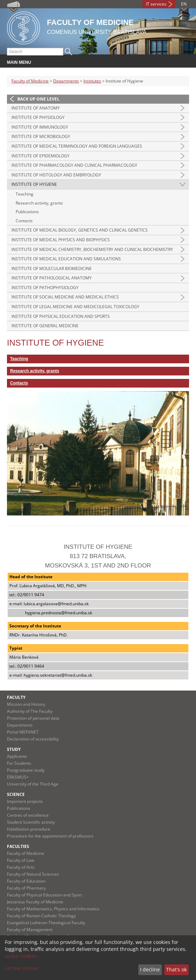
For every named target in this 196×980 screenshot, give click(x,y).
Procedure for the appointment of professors (50, 836)
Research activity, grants (39, 203)
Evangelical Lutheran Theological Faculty (46, 923)
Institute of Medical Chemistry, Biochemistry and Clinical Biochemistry (92, 249)
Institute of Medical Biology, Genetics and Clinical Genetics (80, 230)
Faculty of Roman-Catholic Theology (41, 916)
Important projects (25, 801)
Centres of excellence (28, 815)
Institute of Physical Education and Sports (61, 316)
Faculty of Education (26, 881)
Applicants (17, 756)
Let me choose (22, 968)
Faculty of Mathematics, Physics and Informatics (53, 909)
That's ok (176, 969)
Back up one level (38, 99)
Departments (66, 81)
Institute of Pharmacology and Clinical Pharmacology (74, 165)
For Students (19, 763)
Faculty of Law (21, 860)
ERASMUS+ (18, 777)
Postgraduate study (26, 770)
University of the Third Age (33, 784)
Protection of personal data (33, 718)
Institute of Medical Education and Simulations (66, 259)
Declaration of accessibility (33, 739)
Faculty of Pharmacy (26, 888)
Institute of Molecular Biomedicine (52, 268)
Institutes (92, 81)
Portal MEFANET (23, 732)
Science (16, 794)
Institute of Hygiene (34, 184)
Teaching (24, 194)
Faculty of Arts (21, 867)
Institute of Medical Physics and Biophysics (61, 240)
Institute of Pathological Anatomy (52, 278)
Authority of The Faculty (30, 711)
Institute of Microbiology (41, 136)
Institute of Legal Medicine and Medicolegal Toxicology (75, 307)
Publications (27, 212)
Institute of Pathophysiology (45, 288)
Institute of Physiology (38, 117)
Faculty (16, 697)
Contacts (24, 221)
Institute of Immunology (40, 127)
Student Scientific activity (31, 822)
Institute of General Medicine (45, 326)
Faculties (18, 846)
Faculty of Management (30, 930)
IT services (156, 4)
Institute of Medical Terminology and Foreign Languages (77, 146)
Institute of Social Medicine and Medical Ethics (65, 297)
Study (14, 749)
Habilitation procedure (29, 829)
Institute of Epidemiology (40, 156)
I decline (150, 969)
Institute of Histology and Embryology (56, 175)
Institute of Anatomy (36, 108)
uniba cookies (21, 956)
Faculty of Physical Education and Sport (44, 895)
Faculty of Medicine (30, 81)
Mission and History (26, 704)
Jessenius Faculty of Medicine (35, 902)
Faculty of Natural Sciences (33, 874)
